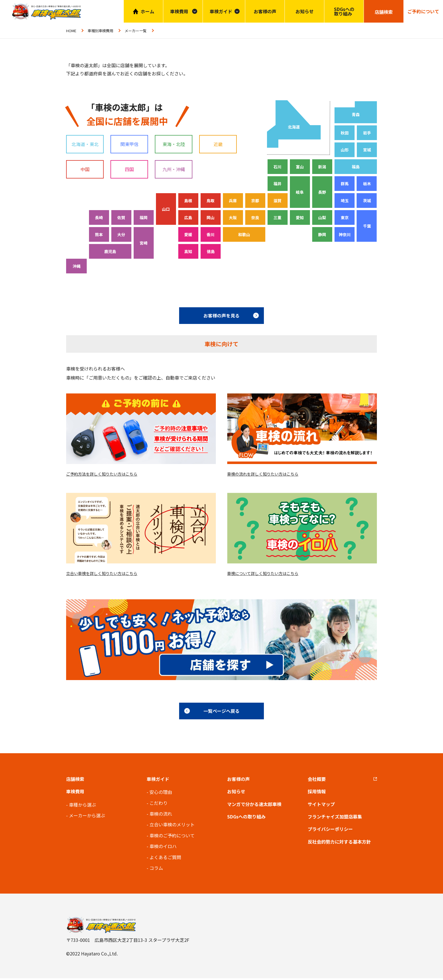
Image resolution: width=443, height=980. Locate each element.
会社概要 (317, 780)
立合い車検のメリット (172, 826)
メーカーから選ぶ (87, 817)
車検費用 (75, 793)
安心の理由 (161, 794)
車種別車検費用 (100, 31)
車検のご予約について (172, 837)
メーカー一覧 (136, 31)
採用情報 (317, 793)
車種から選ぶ (82, 806)
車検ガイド (221, 11)
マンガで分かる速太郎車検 (254, 805)
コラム (156, 870)
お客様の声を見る (221, 315)
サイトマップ (321, 805)
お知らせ (305, 11)
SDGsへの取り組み (344, 11)
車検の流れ (161, 815)
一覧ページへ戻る (221, 713)
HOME (71, 31)
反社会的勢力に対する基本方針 (339, 843)
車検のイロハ (163, 848)
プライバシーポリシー (330, 831)
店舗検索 (75, 780)
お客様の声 (265, 11)
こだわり (158, 804)
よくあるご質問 (165, 859)
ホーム (147, 11)
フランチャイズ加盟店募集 (335, 818)
